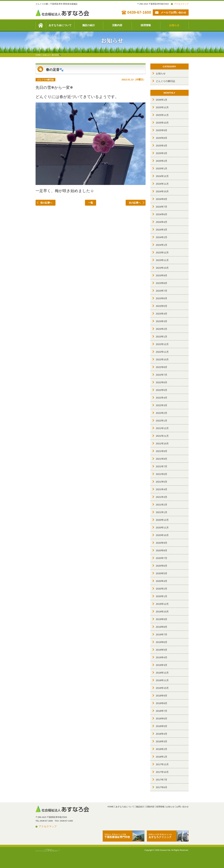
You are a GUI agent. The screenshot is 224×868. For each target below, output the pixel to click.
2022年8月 (162, 367)
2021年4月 (162, 489)
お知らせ (174, 25)
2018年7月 (162, 711)
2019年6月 (162, 642)
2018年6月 (162, 718)
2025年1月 (162, 168)
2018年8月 (162, 703)
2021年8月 (162, 459)
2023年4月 (162, 314)
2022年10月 (162, 359)
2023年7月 (162, 291)
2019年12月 (162, 604)
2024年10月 (162, 191)
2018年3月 (162, 741)
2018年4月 (162, 734)
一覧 (91, 203)
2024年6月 (162, 214)
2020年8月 (162, 550)
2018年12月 (162, 673)
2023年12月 (162, 252)
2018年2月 (162, 749)
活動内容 (117, 25)
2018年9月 (162, 696)
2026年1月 (162, 100)
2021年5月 (162, 482)
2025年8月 (162, 138)
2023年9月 (162, 275)
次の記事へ (135, 203)
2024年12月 (162, 176)
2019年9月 (162, 619)
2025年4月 (162, 146)
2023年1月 (162, 337)
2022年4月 (162, 398)
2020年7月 (162, 558)
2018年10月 (162, 688)
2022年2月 (162, 413)
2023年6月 (162, 298)
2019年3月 (162, 665)
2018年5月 (162, 726)
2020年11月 (162, 528)
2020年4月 (162, 581)
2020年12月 (162, 520)
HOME (111, 807)
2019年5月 (162, 650)
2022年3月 (162, 405)
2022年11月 (162, 352)
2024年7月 (162, 207)
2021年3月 (162, 497)
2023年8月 (162, 283)
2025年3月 (162, 153)
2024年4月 (162, 222)
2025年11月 (162, 115)
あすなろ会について (60, 25)
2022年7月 (162, 375)
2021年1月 (162, 512)
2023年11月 (162, 260)
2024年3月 (162, 230)
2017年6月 (162, 787)
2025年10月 (162, 123)
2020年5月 (162, 573)
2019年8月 (162, 627)
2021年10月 (162, 443)
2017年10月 (162, 772)
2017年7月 (162, 780)
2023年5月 (162, 306)
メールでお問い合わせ (173, 12)
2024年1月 (162, 245)
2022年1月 (162, 421)
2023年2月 (162, 329)
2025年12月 (162, 107)
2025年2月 (162, 161)
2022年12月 (162, 344)
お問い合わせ (182, 807)
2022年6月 (162, 382)
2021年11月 (162, 436)
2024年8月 (162, 199)
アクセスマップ (181, 4)
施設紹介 (140, 807)
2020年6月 (162, 566)
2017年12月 (162, 764)
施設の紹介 (89, 25)
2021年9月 (162, 451)
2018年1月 (162, 757)
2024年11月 (162, 184)
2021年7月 (162, 466)
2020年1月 (162, 596)
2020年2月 (162, 589)
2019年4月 (162, 657)
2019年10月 (162, 612)
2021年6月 (162, 474)
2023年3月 (162, 321)
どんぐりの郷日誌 (165, 81)
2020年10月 (162, 535)
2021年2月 (162, 505)
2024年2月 (162, 237)
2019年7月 (162, 634)
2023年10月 (162, 268)
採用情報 (146, 25)
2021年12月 (162, 428)
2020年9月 (162, 543)
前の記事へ (46, 203)
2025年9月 (162, 130)
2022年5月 (162, 390)
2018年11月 (162, 680)
